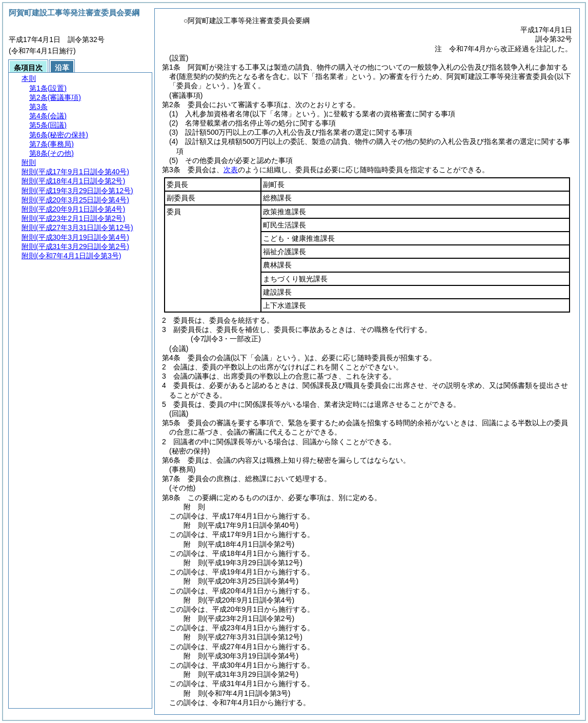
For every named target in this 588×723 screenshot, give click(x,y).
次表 (231, 170)
